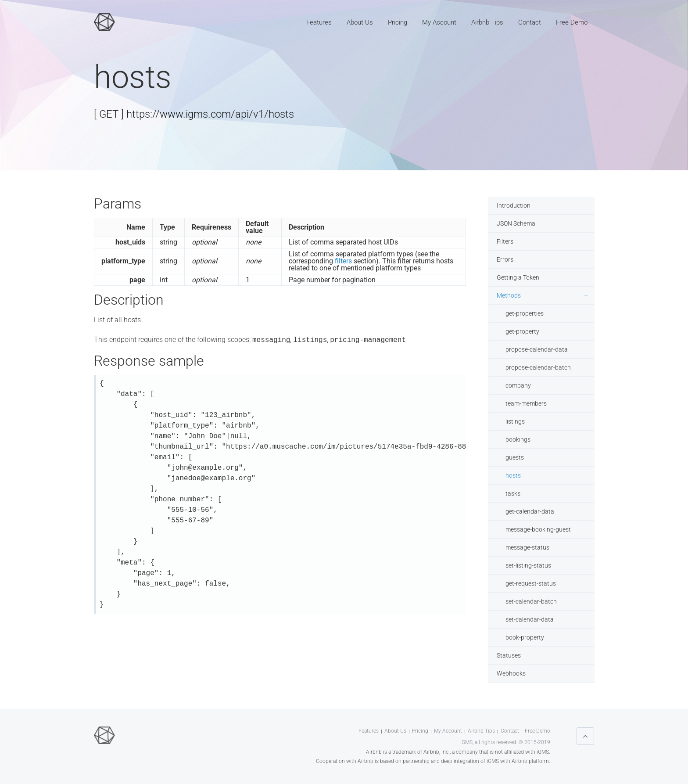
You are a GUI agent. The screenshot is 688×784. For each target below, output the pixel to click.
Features (319, 22)
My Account (439, 22)
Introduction (514, 205)
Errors (505, 259)
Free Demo (572, 22)
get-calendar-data (530, 511)
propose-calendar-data (537, 349)
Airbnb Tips (487, 22)
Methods (509, 295)
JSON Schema (516, 223)
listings (515, 421)
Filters (505, 241)
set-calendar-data (530, 619)
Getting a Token (518, 277)
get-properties (525, 313)
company (518, 385)
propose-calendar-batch (538, 367)
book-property (525, 637)
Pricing (398, 22)
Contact (530, 22)
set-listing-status (528, 565)
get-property (522, 331)
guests (515, 457)
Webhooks (511, 673)
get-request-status (531, 583)
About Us (360, 22)
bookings (518, 439)
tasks (513, 493)
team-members (526, 403)
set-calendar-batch (531, 601)
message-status (527, 547)
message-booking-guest (538, 529)
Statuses (509, 655)
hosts (513, 475)
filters (343, 261)
